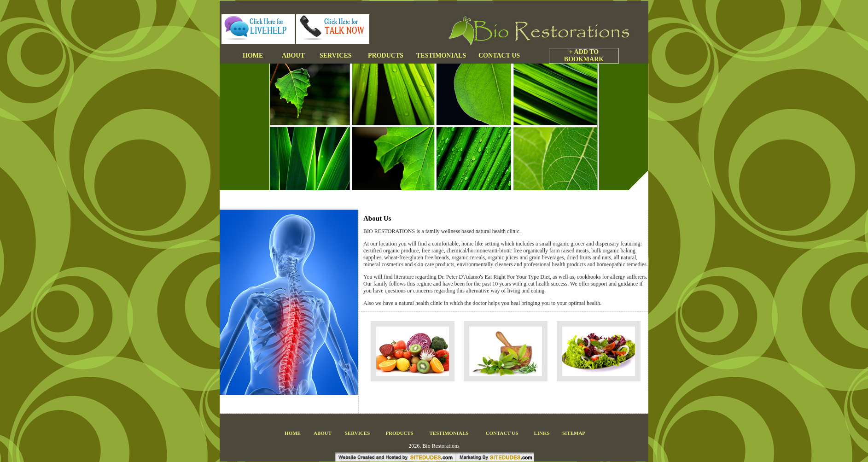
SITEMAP (574, 433)
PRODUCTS (399, 433)
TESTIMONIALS (449, 433)
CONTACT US (502, 433)
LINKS (542, 433)
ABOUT (323, 433)
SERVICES (358, 433)
